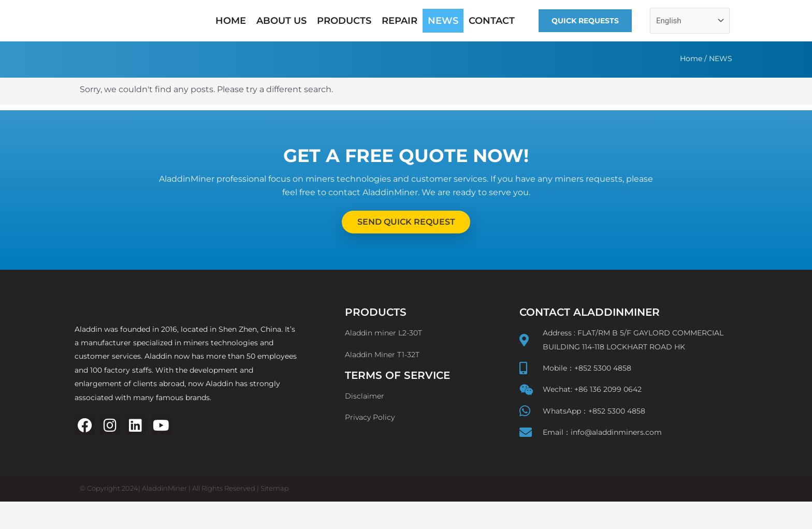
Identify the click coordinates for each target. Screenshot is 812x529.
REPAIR (400, 21)
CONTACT (492, 21)
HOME (231, 21)
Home (691, 58)
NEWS (443, 21)
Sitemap (275, 516)
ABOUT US (281, 21)
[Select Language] (690, 20)
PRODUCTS (344, 21)
